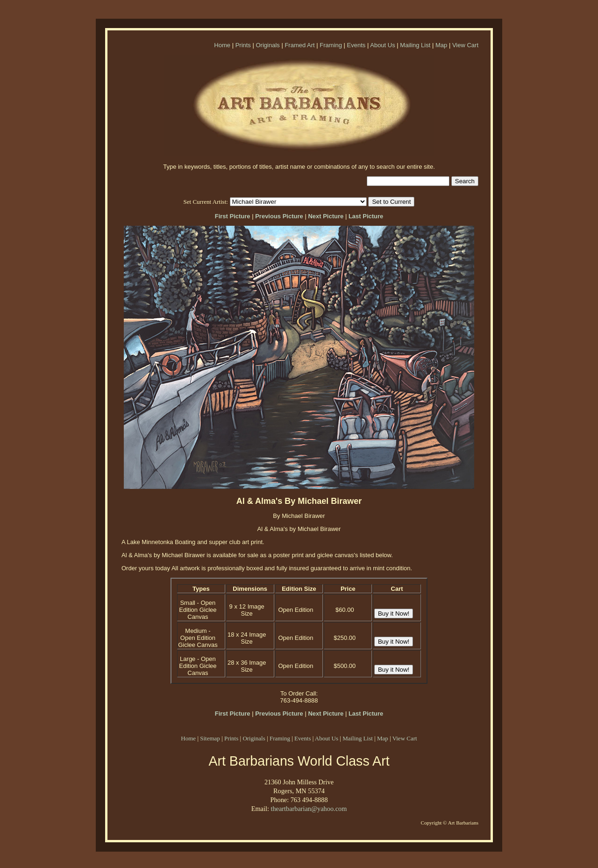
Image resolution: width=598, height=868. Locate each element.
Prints (243, 45)
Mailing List (415, 45)
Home (222, 45)
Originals (267, 45)
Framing (331, 45)
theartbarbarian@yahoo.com (309, 809)
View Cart (465, 45)
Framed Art (299, 45)
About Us (382, 45)
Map (441, 45)
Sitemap (210, 738)
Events (356, 45)
